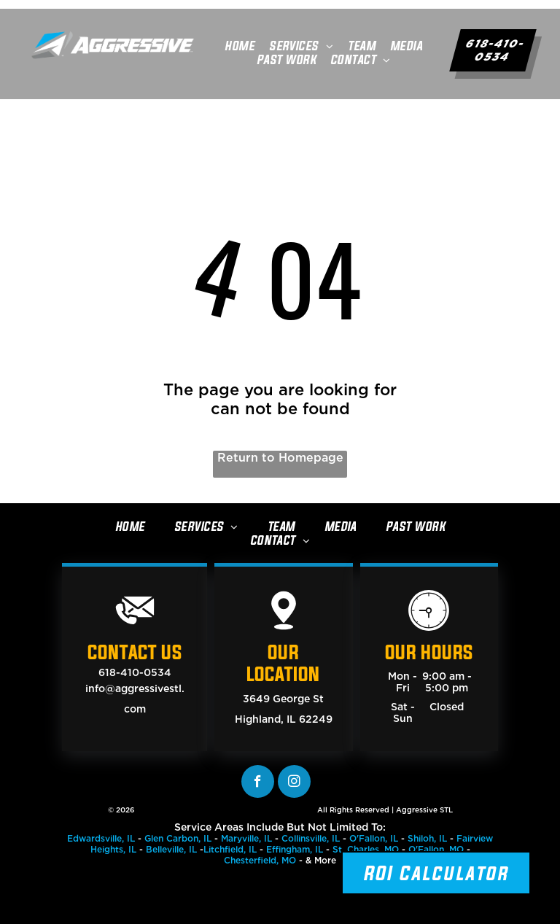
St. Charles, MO (366, 849)
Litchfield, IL (230, 849)
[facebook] (258, 781)
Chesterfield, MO (260, 860)
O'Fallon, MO (436, 849)
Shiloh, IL (427, 838)
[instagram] (294, 781)
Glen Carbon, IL (178, 838)
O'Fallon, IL (374, 838)
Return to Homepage (280, 458)
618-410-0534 (135, 672)
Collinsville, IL (311, 838)
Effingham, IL (295, 849)
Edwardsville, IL (101, 838)
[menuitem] (240, 46)
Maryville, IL (246, 838)
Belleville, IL (171, 849)
